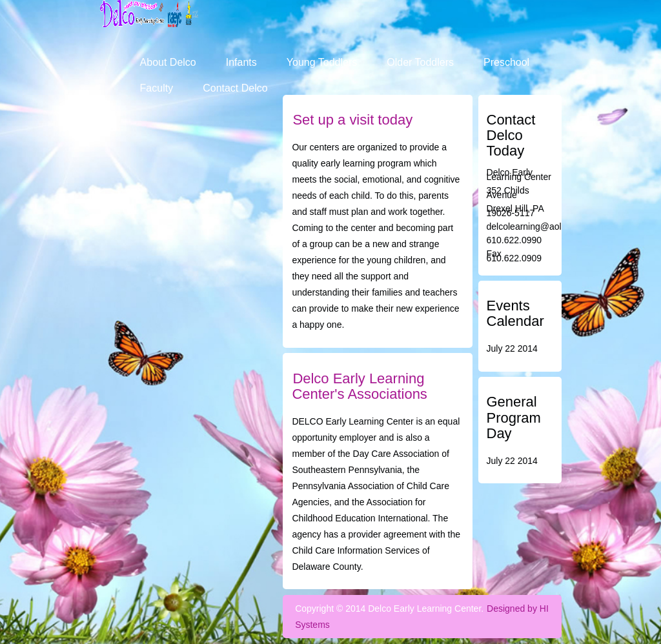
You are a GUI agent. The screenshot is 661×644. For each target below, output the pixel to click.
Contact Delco (235, 88)
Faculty (157, 88)
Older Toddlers (420, 62)
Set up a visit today (352, 120)
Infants (241, 62)
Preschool (506, 62)
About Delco (168, 62)
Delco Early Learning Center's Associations (360, 386)
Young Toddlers (322, 62)
